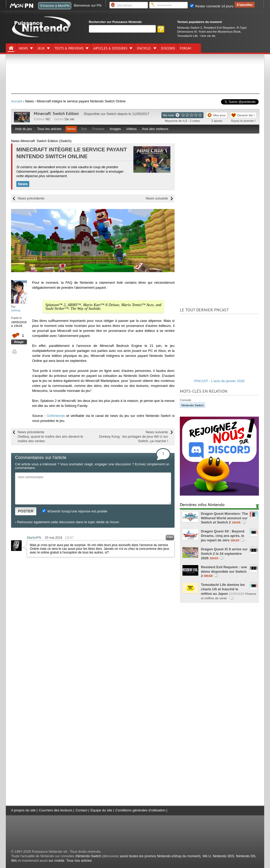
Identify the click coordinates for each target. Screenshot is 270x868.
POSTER (26, 511)
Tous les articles (49, 129)
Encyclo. (144, 48)
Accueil (17, 101)
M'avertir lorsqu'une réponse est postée (75, 511)
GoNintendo (56, 416)
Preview (98, 129)
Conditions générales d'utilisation (141, 810)
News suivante (157, 198)
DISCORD (168, 48)
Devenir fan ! (246, 115)
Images (115, 129)
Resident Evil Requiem (219, 28)
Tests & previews (69, 48)
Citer (170, 537)
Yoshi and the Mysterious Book (219, 31)
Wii (13, 860)
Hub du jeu (24, 129)
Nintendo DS (246, 856)
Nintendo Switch (192, 405)
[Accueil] (11, 48)
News (23, 48)
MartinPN (34, 538)
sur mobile (56, 860)
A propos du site (23, 810)
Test (84, 129)
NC (48, 119)
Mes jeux (220, 115)
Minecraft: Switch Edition (56, 114)
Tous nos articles (79, 860)
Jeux (41, 48)
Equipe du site (101, 810)
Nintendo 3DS (223, 856)
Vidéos (132, 129)
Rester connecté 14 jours (212, 6)
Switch (112, 114)
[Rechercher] (122, 29)
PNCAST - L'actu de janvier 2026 (220, 381)
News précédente (31, 198)
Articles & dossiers (110, 48)
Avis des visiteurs (155, 129)
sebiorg (16, 310)
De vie (69, 119)
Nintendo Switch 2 (190, 28)
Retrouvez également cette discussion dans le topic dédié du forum (68, 522)
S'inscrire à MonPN (55, 6)
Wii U (207, 856)
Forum (185, 48)
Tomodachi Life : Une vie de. (197, 36)
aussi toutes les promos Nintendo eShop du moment (160, 856)
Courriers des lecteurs (56, 810)
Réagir (19, 342)
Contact (81, 810)
